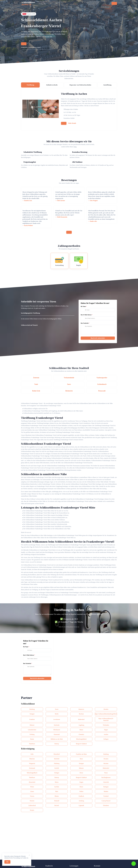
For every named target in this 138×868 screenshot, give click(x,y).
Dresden (106, 709)
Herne (81, 773)
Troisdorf (106, 796)
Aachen (106, 734)
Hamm (32, 739)
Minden (106, 791)
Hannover (81, 709)
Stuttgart (32, 714)
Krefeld (57, 768)
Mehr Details (72, 123)
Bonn (81, 759)
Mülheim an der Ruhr (57, 739)
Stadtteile (65, 4)
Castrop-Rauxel (106, 801)
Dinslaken (106, 805)
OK (7, 862)
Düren (81, 787)
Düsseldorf (57, 754)
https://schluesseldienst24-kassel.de (106, 719)
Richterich (69, 391)
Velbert (81, 791)
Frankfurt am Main (81, 754)
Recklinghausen (106, 777)
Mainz (81, 730)
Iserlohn (57, 787)
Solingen (106, 739)
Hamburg (106, 754)
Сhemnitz (81, 734)
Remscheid (32, 782)
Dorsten (32, 801)
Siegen (81, 782)
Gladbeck (81, 796)
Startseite (40, 4)
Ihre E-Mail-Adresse (86, 315)
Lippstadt (81, 805)
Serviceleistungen (52, 4)
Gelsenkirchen (32, 730)
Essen (57, 709)
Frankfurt (32, 719)
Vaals (36, 384)
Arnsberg (81, 801)
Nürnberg (57, 763)
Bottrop (57, 744)
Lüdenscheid (32, 805)
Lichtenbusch (102, 384)
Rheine (57, 796)
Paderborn (32, 744)
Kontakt (80, 4)
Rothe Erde (36, 391)
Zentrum (36, 378)
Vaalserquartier (102, 378)
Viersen (32, 796)
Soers (69, 384)
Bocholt (57, 805)
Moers (57, 782)
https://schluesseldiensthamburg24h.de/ (106, 714)
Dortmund (32, 768)
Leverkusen (57, 719)
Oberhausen (57, 730)
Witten (32, 787)
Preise (72, 4)
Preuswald (102, 391)
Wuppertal (32, 763)
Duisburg (32, 709)
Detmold (57, 801)
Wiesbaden (106, 725)
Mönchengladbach (81, 739)
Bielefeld (57, 759)
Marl (57, 791)
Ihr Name (83, 306)
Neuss (106, 773)
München (32, 759)
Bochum (81, 714)
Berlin (57, 714)
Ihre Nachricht (85, 323)
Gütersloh (106, 782)
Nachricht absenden (98, 338)
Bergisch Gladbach (81, 744)
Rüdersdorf (81, 719)
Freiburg (32, 734)
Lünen (32, 791)
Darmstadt (57, 734)
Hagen (106, 730)
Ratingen (106, 787)
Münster (32, 725)
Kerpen (32, 810)
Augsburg (81, 725)
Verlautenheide (69, 378)
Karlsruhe (57, 725)
